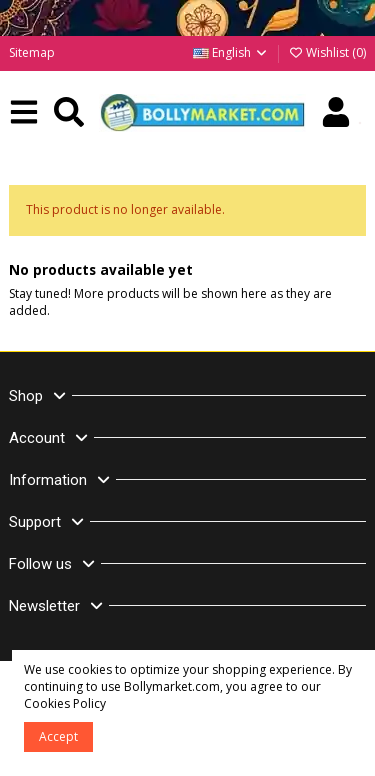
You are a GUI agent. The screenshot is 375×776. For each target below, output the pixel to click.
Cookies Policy (65, 703)
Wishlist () (327, 52)
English (231, 52)
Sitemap (32, 52)
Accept (58, 736)
